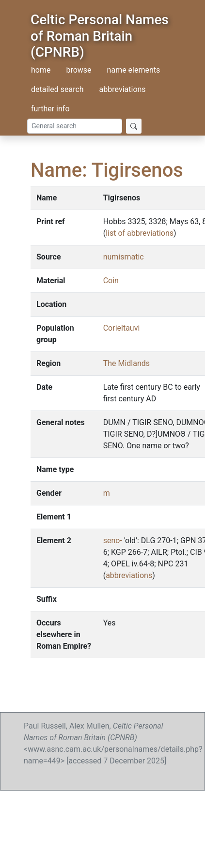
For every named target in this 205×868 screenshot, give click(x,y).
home (41, 70)
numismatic (124, 257)
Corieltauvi (122, 328)
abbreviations (123, 89)
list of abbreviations (140, 233)
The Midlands (126, 363)
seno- (113, 541)
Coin (111, 281)
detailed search (57, 89)
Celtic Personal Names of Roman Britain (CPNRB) (100, 36)
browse (79, 70)
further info (50, 109)
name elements (134, 70)
